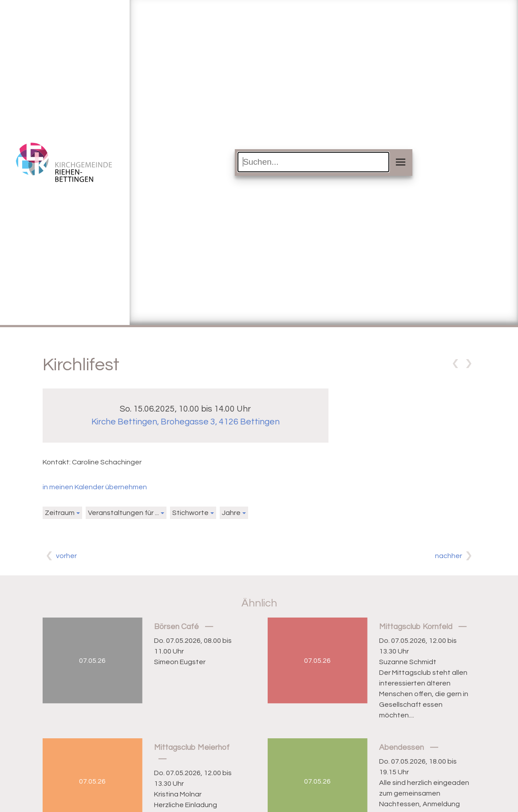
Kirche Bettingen (186, 422)
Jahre (231, 513)
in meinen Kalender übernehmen (95, 487)
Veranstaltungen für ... (123, 513)
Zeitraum (60, 513)
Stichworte (190, 513)
